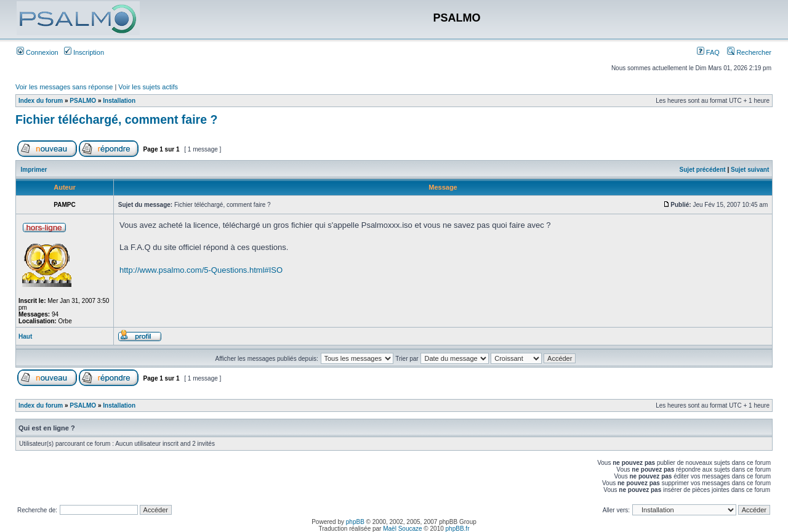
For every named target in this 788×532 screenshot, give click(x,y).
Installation (119, 101)
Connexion (38, 52)
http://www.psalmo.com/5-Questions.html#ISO (201, 270)
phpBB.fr (458, 529)
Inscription (84, 52)
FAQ (708, 52)
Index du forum (41, 101)
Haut (25, 337)
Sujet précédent (703, 170)
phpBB (355, 522)
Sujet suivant (750, 170)
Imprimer (34, 170)
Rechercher (749, 52)
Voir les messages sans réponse (64, 87)
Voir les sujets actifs (148, 87)
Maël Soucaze (402, 529)
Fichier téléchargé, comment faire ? (116, 119)
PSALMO (83, 101)
